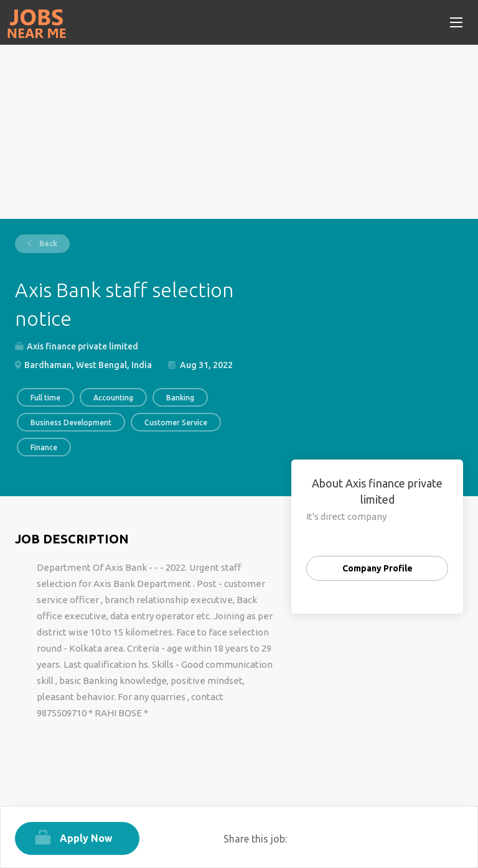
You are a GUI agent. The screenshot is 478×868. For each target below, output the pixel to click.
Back (47, 243)
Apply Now (86, 838)
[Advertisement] (239, 132)
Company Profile (377, 568)
